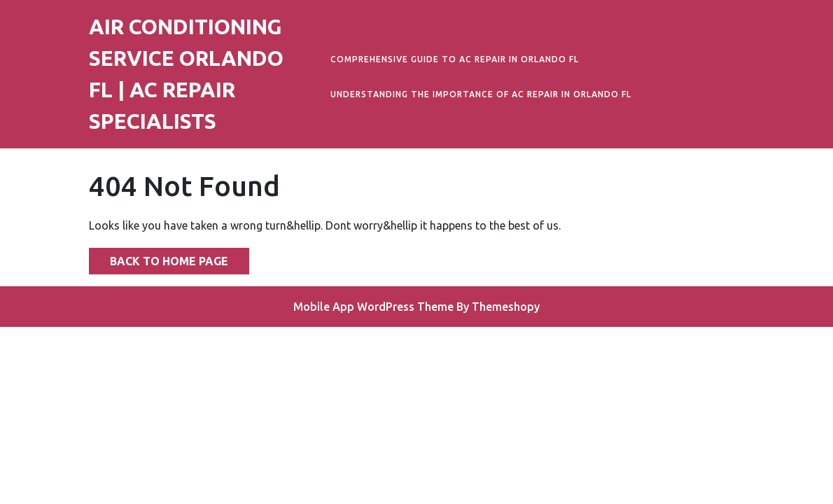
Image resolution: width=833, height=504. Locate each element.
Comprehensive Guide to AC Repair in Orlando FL (455, 59)
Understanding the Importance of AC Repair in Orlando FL (481, 94)
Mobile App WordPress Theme (373, 307)
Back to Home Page (159, 258)
